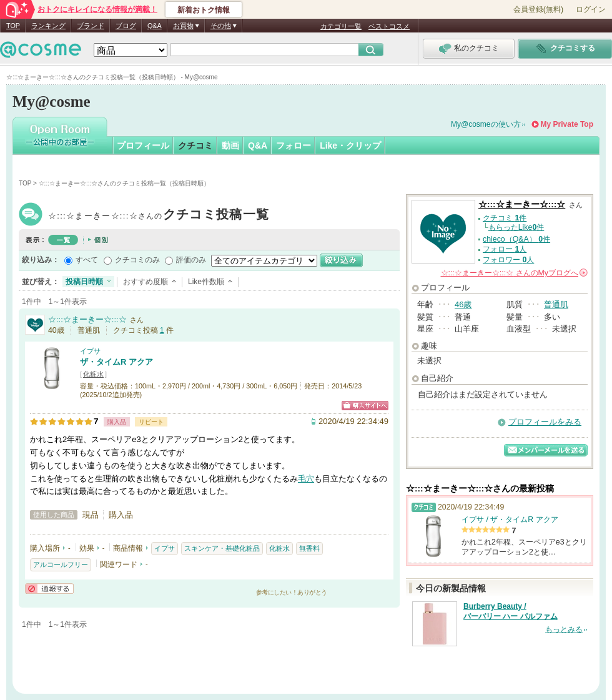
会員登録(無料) (538, 9)
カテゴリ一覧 (341, 26)
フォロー (294, 145)
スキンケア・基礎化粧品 (222, 548)
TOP (13, 26)
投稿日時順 (84, 282)
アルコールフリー (61, 564)
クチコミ (195, 145)
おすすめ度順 (146, 282)
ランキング (48, 26)
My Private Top (567, 124)
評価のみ (191, 260)
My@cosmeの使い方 (486, 124)
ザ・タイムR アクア (116, 362)
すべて (87, 260)
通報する (49, 589)
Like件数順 (206, 282)
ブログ (126, 26)
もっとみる (564, 629)
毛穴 (306, 479)
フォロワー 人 (508, 260)
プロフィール (143, 145)
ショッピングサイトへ (365, 406)
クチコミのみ (137, 260)
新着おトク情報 (204, 10)
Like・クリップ (350, 145)
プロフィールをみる (545, 422)
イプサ (90, 351)
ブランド (91, 26)
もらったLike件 (516, 227)
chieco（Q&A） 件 (516, 239)
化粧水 (93, 374)
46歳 (463, 304)
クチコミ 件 (505, 218)
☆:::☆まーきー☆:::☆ (159, 216)
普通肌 (556, 304)
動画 (230, 145)
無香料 (309, 548)
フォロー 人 (505, 249)
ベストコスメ (389, 26)
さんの (514, 273)
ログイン (591, 9)
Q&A (155, 26)
